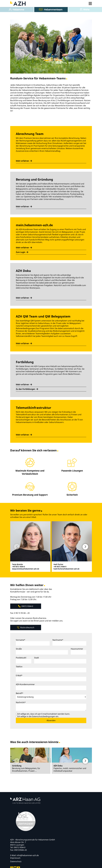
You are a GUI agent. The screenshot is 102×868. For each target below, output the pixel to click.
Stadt (37, 658)
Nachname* (58, 640)
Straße (19, 649)
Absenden (51, 720)
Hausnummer (77, 649)
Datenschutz (16, 861)
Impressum (15, 858)
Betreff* (20, 693)
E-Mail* (19, 675)
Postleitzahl (21, 658)
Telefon (19, 667)
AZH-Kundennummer (25, 684)
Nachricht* (21, 702)
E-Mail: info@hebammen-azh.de (24, 855)
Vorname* (21, 640)
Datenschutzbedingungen (44, 716)
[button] (85, 547)
